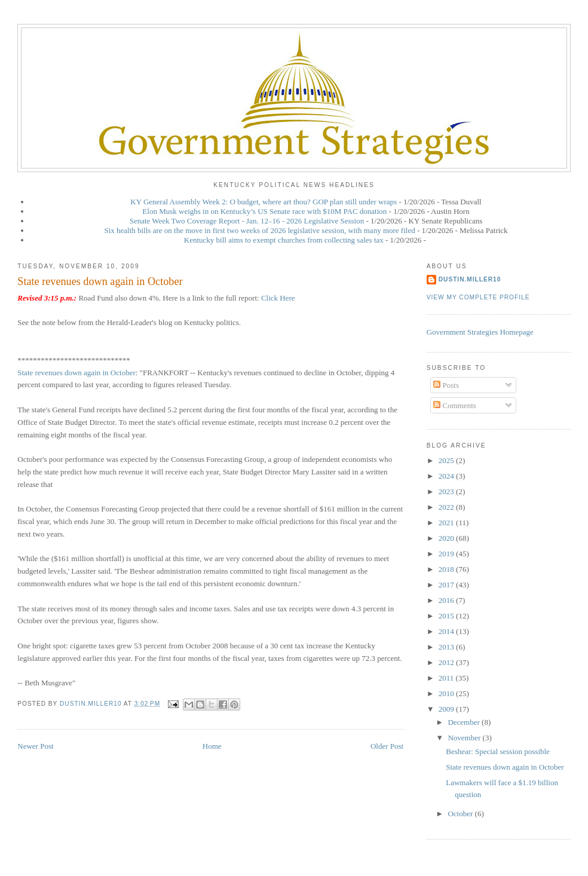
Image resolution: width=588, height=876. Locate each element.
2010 (447, 693)
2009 (447, 709)
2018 (447, 569)
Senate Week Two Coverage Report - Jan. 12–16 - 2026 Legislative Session (247, 221)
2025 (447, 460)
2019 (447, 554)
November (465, 738)
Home (212, 746)
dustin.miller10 (470, 279)
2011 (447, 678)
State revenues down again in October (76, 373)
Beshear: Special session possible (498, 751)
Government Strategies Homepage (480, 332)
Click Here (278, 298)
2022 (447, 507)
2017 (447, 585)
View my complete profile (478, 297)
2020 (447, 538)
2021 (447, 523)
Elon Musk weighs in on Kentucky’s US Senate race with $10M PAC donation (264, 211)
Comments (455, 405)
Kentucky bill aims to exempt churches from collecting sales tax (284, 240)
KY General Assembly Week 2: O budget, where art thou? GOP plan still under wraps (264, 202)
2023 (447, 491)
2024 (447, 476)
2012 (447, 662)
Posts (446, 385)
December (465, 722)
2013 (447, 647)
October (461, 814)
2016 (447, 600)
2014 (447, 631)
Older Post (387, 746)
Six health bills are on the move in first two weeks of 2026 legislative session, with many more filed (259, 230)
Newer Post (35, 746)
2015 (447, 616)
